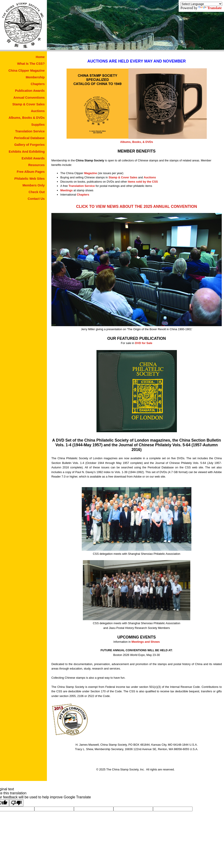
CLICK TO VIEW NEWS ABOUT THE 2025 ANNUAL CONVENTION (137, 207)
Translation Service (30, 131)
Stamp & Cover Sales (28, 104)
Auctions (38, 111)
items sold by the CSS (143, 182)
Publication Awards (30, 91)
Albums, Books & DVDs (27, 118)
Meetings (66, 190)
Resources (36, 165)
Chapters (38, 84)
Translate (210, 8)
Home (40, 57)
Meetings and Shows (146, 642)
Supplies (38, 125)
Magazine (91, 173)
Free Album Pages (31, 172)
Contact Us (36, 199)
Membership (35, 77)
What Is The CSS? (31, 64)
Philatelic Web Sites (29, 179)
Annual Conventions (29, 98)
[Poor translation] (16, 803)
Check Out (37, 192)
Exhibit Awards (33, 158)
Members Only (34, 185)
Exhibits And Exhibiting (27, 152)
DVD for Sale (144, 343)
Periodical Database (29, 138)
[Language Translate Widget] (201, 4)
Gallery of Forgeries (29, 145)
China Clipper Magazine (27, 71)
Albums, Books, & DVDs (137, 142)
